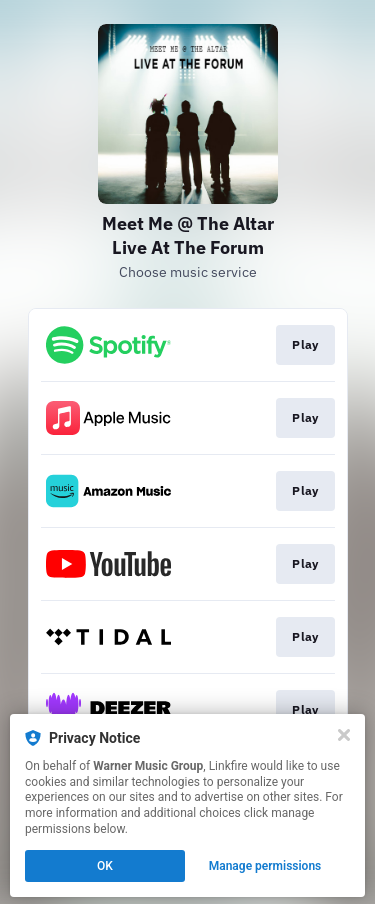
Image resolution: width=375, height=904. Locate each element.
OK (105, 866)
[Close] (344, 735)
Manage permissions (265, 866)
